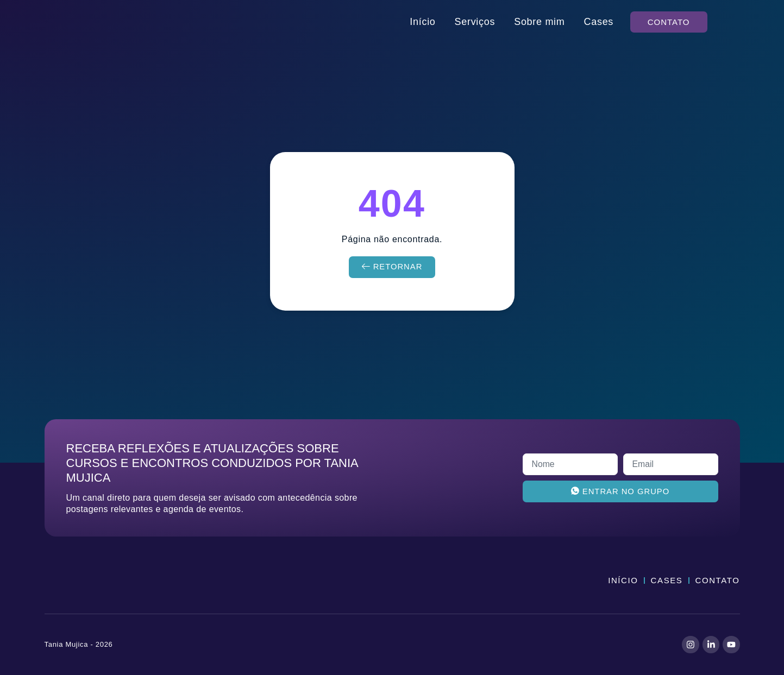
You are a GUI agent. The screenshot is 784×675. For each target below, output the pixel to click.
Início (422, 22)
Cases (599, 22)
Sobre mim (539, 22)
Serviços (475, 22)
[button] (669, 22)
